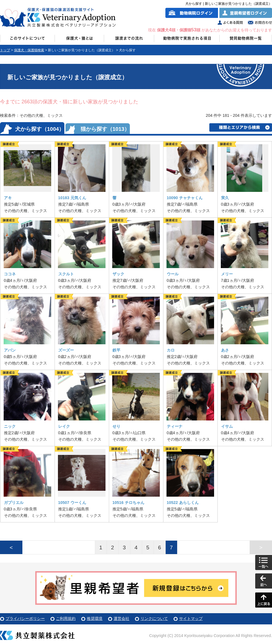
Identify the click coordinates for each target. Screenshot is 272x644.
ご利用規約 (66, 619)
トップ (5, 50)
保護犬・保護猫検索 (29, 50)
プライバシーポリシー (25, 619)
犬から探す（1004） (40, 129)
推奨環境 (95, 619)
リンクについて (154, 619)
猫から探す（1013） (105, 129)
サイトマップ (191, 619)
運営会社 (121, 619)
